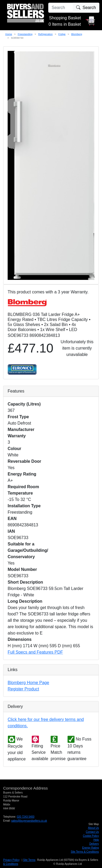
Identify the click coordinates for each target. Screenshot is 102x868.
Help (96, 840)
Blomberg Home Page (28, 683)
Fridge (62, 34)
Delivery (94, 844)
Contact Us (92, 832)
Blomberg (77, 34)
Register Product (23, 689)
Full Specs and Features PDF (35, 652)
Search (86, 8)
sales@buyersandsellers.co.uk (29, 821)
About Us (93, 828)
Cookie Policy (91, 836)
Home (9, 34)
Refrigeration (45, 34)
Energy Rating (91, 848)
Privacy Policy (11, 860)
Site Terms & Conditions (85, 852)
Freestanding (25, 34)
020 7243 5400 (26, 817)
